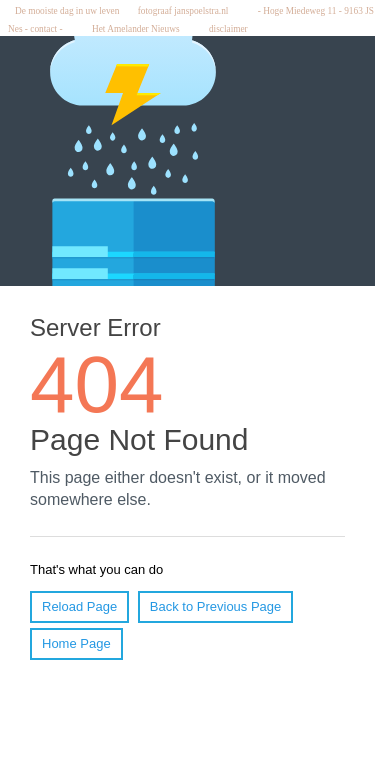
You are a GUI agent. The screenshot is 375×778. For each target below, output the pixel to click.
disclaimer (232, 29)
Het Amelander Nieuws (140, 29)
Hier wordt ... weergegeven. (187, 396)
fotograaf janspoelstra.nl (188, 11)
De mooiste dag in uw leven (65, 11)
